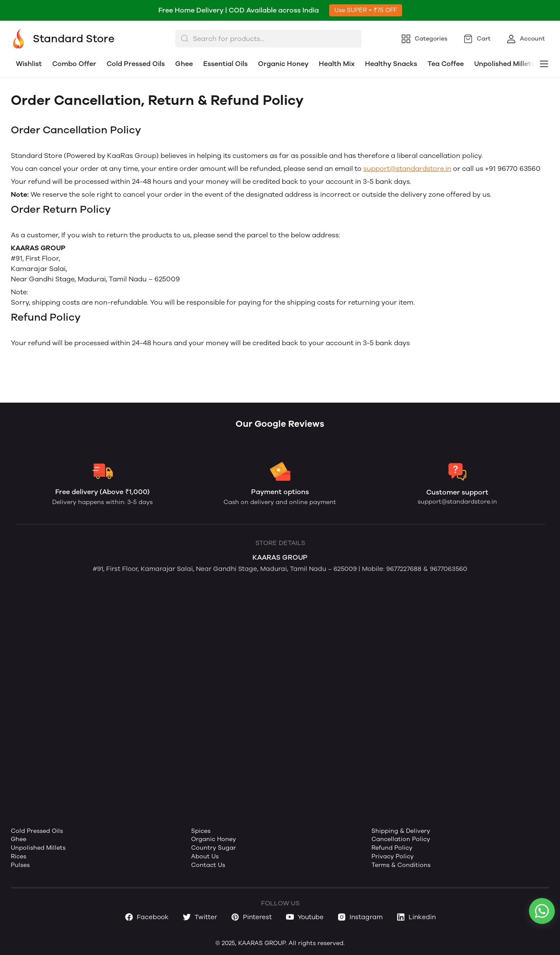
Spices (201, 831)
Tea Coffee (446, 64)
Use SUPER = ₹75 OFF (366, 10)
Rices (19, 856)
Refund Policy (392, 848)
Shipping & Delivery (401, 831)
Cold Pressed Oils (136, 64)
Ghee (184, 64)
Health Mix (337, 64)
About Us (205, 856)
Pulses (20, 865)
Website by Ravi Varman (279, 586)
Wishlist (29, 64)
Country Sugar (214, 848)
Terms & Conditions (401, 865)
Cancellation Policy (401, 839)
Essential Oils (225, 64)
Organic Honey (283, 64)
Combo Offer (74, 64)
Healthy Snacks (391, 64)
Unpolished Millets (504, 64)
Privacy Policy (393, 856)
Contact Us (208, 865)
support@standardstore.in (407, 169)
